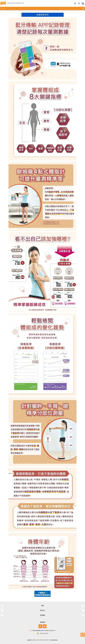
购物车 (83, 3)
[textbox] (41, 8)
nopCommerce (46, 640)
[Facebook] (40, 626)
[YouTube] (45, 626)
